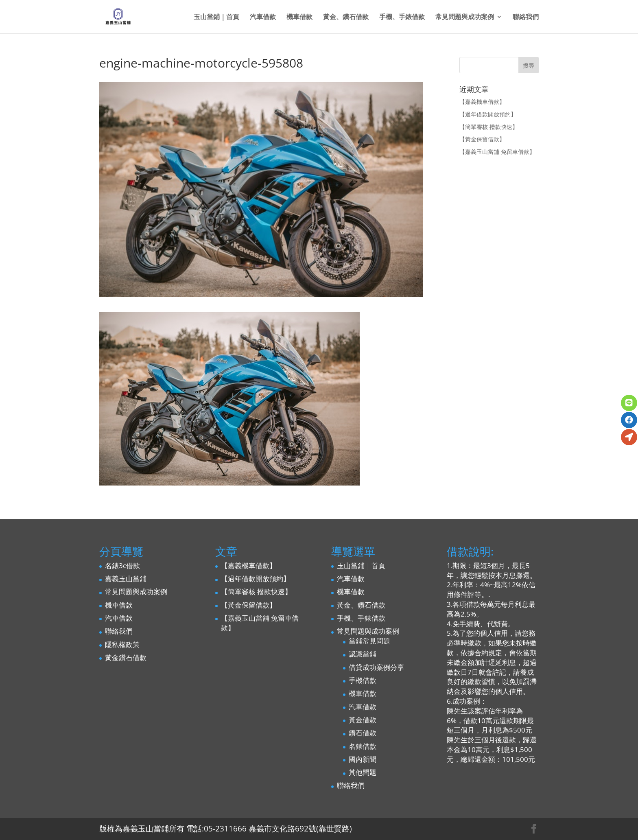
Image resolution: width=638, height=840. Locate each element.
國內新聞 (363, 759)
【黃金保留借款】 (482, 139)
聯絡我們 (526, 17)
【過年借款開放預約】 (488, 114)
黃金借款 (363, 720)
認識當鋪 (363, 654)
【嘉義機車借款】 (482, 102)
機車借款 (299, 17)
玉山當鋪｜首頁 (216, 17)
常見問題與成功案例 (465, 17)
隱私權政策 (122, 644)
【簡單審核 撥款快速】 (489, 127)
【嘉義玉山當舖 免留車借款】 (497, 152)
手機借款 (363, 680)
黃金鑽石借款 (126, 657)
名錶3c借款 (122, 565)
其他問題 (363, 772)
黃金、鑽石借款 (346, 17)
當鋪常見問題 (369, 641)
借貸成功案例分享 (376, 667)
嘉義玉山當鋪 (126, 579)
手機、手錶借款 (402, 17)
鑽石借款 (363, 733)
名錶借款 (363, 746)
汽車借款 (263, 17)
